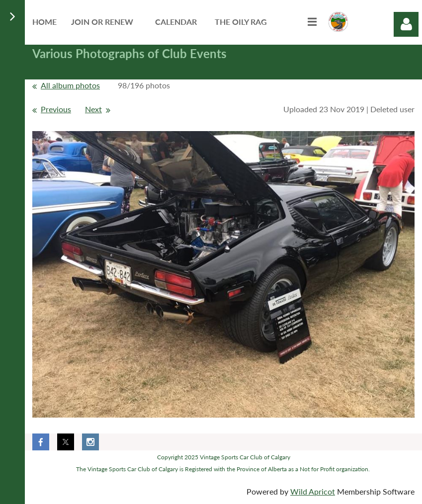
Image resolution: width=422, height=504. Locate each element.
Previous (56, 109)
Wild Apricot (313, 491)
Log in (406, 24)
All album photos (70, 85)
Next (93, 109)
